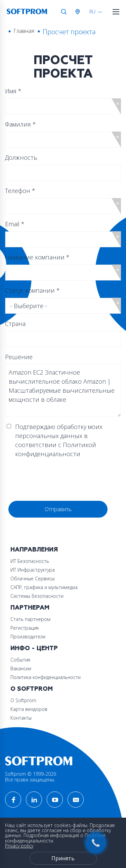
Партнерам (30, 608)
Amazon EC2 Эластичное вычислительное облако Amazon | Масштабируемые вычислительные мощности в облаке (63, 391)
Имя (13, 91)
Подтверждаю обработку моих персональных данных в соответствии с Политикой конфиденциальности (59, 440)
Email (15, 224)
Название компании (37, 257)
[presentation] (59, 480)
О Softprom (32, 689)
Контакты (21, 718)
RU (92, 12)
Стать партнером (30, 619)
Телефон (20, 191)
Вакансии (21, 668)
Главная (24, 31)
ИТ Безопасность (30, 561)
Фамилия (20, 124)
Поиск (64, 12)
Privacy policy (19, 846)
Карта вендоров (29, 709)
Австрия (79, 12)
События (20, 660)
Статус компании (32, 290)
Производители (28, 637)
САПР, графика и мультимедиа (44, 587)
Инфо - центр (34, 648)
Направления (34, 550)
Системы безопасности (37, 596)
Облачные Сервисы (33, 578)
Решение (19, 357)
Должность (21, 157)
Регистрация (25, 628)
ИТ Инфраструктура (33, 570)
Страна (15, 324)
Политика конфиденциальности (46, 677)
